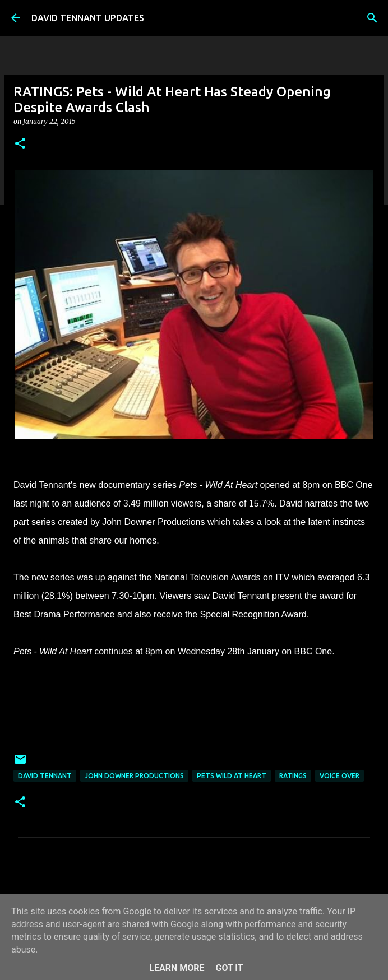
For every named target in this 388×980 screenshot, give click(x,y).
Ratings (293, 776)
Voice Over (339, 776)
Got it (229, 968)
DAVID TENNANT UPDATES (88, 18)
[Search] (372, 18)
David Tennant (45, 776)
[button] (20, 144)
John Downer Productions (134, 776)
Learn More (177, 968)
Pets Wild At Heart (232, 776)
